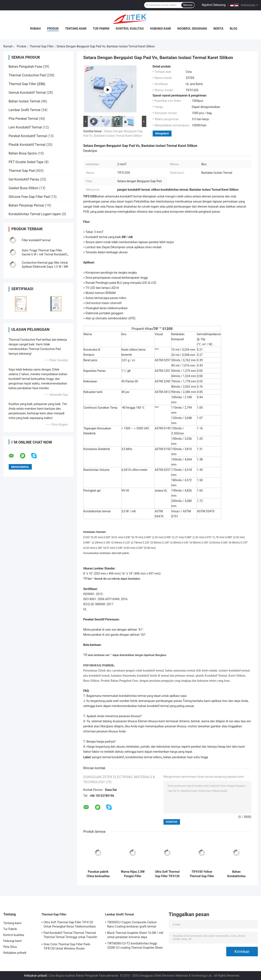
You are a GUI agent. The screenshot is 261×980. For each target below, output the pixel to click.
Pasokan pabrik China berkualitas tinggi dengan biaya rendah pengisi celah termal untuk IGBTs (98, 874)
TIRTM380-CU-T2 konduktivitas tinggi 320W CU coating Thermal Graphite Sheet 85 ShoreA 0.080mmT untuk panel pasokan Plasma (135, 946)
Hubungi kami (161, 29)
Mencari (188, 5)
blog (234, 29)
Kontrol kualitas (130, 29)
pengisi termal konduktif (108, 757)
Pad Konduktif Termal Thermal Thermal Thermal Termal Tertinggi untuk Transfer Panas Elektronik (70, 936)
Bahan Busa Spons (23, 153)
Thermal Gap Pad (22, 171)
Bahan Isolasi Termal (24, 101)
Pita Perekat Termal (23, 119)
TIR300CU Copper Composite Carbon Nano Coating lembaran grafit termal (132, 924)
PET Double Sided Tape (26, 162)
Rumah (35, 29)
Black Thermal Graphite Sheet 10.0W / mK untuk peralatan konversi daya (135, 935)
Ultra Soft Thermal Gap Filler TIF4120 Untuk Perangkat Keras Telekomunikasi (167, 874)
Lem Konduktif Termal (25, 127)
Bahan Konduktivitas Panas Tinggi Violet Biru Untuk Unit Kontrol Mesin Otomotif (237, 874)
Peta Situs (10, 947)
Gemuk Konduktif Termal (27, 93)
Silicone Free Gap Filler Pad (29, 197)
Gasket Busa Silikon (24, 188)
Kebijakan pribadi (15, 953)
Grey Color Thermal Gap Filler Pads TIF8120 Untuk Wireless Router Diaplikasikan (67, 947)
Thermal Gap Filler (42, 46)
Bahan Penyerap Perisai (27, 205)
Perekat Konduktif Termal (28, 136)
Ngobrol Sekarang (214, 5)
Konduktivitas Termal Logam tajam (35, 214)
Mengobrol (162, 133)
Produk (53, 29)
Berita (218, 29)
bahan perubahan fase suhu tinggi (186, 757)
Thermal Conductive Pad (27, 75)
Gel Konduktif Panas (24, 179)
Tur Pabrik (101, 29)
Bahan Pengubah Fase (26, 67)
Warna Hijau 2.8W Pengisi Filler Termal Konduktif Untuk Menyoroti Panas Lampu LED (133, 874)
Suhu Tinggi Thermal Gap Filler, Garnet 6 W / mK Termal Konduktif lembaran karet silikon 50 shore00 (44, 254)
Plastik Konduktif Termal (27, 145)
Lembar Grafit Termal (25, 110)
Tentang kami (76, 29)
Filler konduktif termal (36, 240)
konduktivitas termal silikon (144, 757)
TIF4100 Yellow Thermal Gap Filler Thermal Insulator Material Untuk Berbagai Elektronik (202, 874)
